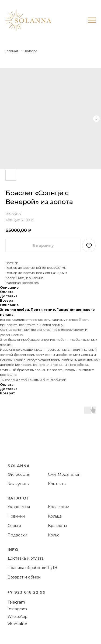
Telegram (16, 602)
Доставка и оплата (26, 558)
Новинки (16, 516)
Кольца (55, 516)
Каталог (31, 51)
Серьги (14, 526)
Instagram (17, 609)
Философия (19, 474)
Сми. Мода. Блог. (64, 474)
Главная (12, 51)
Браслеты (57, 526)
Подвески (17, 535)
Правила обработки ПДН (32, 568)
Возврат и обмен (24, 577)
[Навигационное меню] (92, 20)
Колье (54, 535)
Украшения (19, 507)
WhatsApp (18, 617)
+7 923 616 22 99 (27, 592)
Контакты (57, 484)
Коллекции (59, 507)
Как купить (18, 484)
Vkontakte (17, 624)
